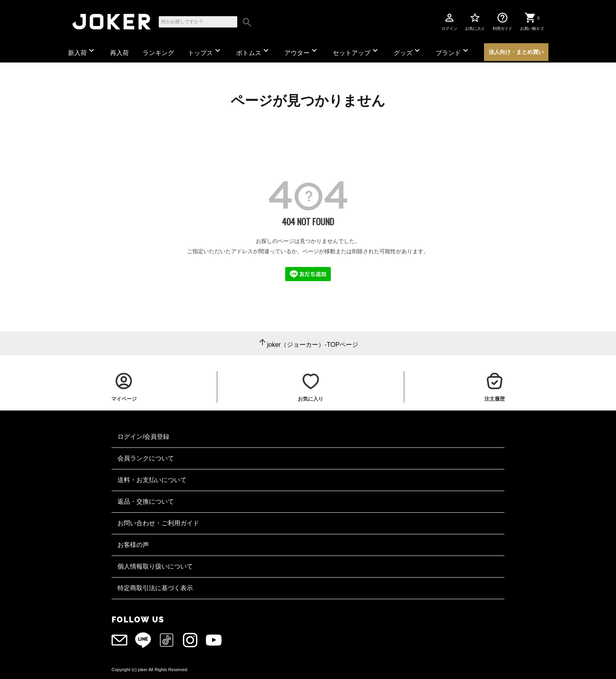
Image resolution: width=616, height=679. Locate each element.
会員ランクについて (146, 458)
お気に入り (475, 21)
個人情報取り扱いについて (155, 566)
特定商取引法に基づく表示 (155, 588)
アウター (302, 51)
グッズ (408, 51)
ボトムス (253, 51)
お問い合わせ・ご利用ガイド (158, 523)
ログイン (449, 21)
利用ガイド (502, 21)
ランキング (158, 53)
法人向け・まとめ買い (516, 52)
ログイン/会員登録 (143, 437)
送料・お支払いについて (152, 480)
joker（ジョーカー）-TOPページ (313, 345)
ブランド (453, 51)
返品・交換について (146, 501)
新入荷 (82, 51)
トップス (205, 51)
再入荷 (119, 53)
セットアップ (356, 51)
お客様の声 (133, 545)
